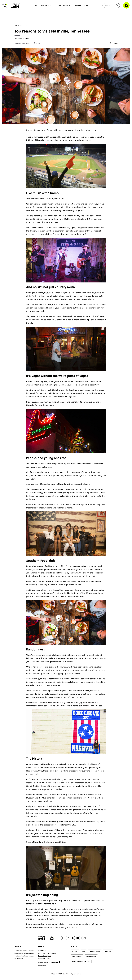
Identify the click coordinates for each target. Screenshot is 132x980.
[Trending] (126, 5)
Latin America (91, 956)
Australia (108, 951)
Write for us (42, 951)
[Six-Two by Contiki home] (5, 5)
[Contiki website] (42, 938)
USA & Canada (95, 951)
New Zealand (77, 956)
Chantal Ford (23, 38)
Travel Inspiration (43, 5)
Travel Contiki (82, 5)
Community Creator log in (47, 953)
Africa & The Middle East (81, 961)
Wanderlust (21, 25)
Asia (83, 951)
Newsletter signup (45, 956)
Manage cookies (44, 958)
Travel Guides (63, 5)
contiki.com (43, 965)
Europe (75, 951)
